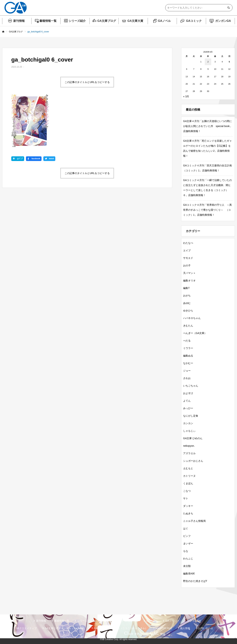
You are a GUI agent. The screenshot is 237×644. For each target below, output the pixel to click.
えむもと (188, 468)
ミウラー (188, 348)
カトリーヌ (189, 476)
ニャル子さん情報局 (194, 521)
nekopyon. (189, 446)
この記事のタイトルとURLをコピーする (87, 82)
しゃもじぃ (189, 431)
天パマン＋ (189, 273)
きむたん (188, 326)
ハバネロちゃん (192, 318)
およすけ (188, 393)
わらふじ (188, 558)
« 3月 (186, 96)
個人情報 (185, 628)
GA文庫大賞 (135, 21)
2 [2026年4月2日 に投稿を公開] (208, 62)
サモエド (188, 258)
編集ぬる (188, 356)
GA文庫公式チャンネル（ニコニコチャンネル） (121, 628)
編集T (186, 288)
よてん (187, 401)
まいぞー (188, 543)
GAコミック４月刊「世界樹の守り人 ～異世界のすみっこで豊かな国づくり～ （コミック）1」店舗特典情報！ (207, 210)
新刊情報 (19, 21)
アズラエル (189, 453)
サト (186, 498)
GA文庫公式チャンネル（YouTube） (65, 628)
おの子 (187, 265)
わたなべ (188, 243)
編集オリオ (189, 280)
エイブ (187, 250)
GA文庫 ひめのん (193, 438)
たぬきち (188, 513)
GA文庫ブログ (107, 21)
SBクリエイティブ (26, 628)
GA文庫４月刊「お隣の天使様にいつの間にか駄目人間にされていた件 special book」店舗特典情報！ (208, 126)
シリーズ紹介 (77, 21)
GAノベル (164, 21)
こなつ (187, 491)
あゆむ (187, 303)
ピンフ (187, 536)
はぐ (186, 528)
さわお (187, 378)
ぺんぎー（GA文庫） (195, 333)
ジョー (187, 371)
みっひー (188, 408)
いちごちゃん (191, 386)
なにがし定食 (191, 416)
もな (186, 551)
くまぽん (188, 483)
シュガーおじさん (193, 461)
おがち (187, 296)
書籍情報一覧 (48, 21)
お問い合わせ (206, 628)
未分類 (187, 566)
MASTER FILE (164, 628)
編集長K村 (189, 574)
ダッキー (188, 506)
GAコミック (194, 21)
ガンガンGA (223, 21)
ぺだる (187, 341)
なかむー (188, 363)
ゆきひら (188, 311)
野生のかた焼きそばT (195, 581)
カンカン (188, 423)
